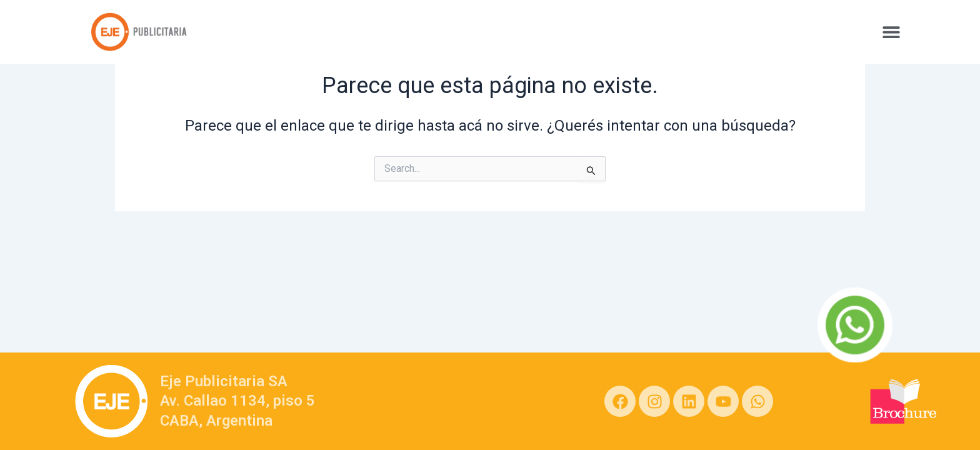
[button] (891, 32)
